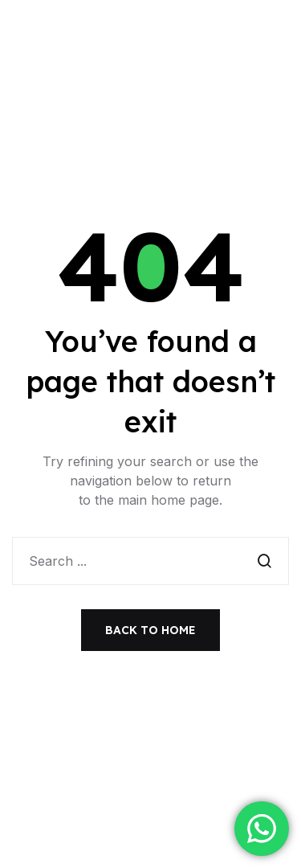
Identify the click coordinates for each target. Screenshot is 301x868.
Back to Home (150, 630)
